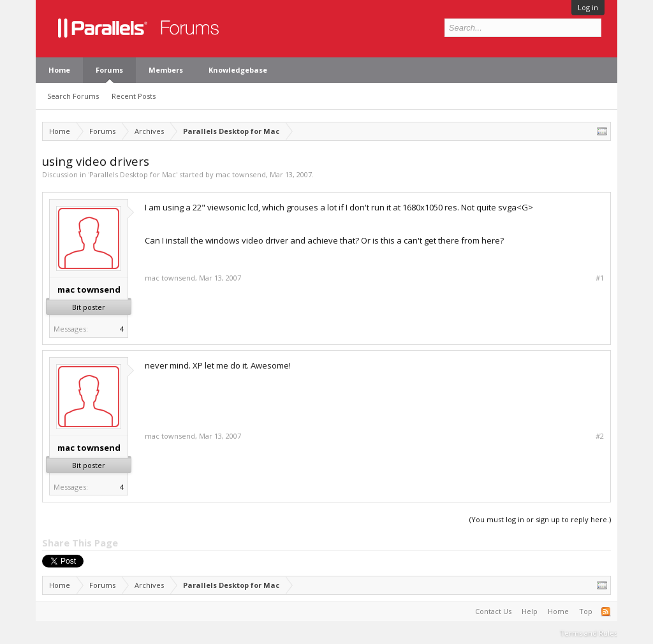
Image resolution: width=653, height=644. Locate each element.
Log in (588, 7)
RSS (606, 611)
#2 (600, 436)
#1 (600, 278)
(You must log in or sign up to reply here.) (540, 519)
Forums (109, 70)
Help (530, 611)
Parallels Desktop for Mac (133, 174)
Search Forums (73, 96)
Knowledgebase (238, 70)
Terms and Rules (589, 633)
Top (586, 611)
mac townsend (241, 174)
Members (166, 70)
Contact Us (493, 611)
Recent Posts (134, 96)
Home (59, 70)
